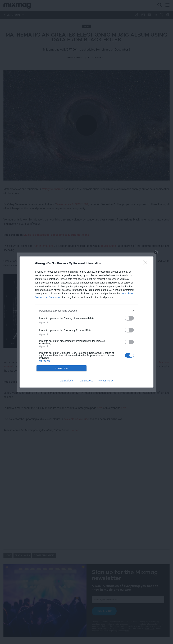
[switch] (129, 318)
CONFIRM (62, 368)
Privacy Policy (106, 381)
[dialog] (86, 322)
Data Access (86, 381)
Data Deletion (67, 381)
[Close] (146, 264)
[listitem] (86, 311)
